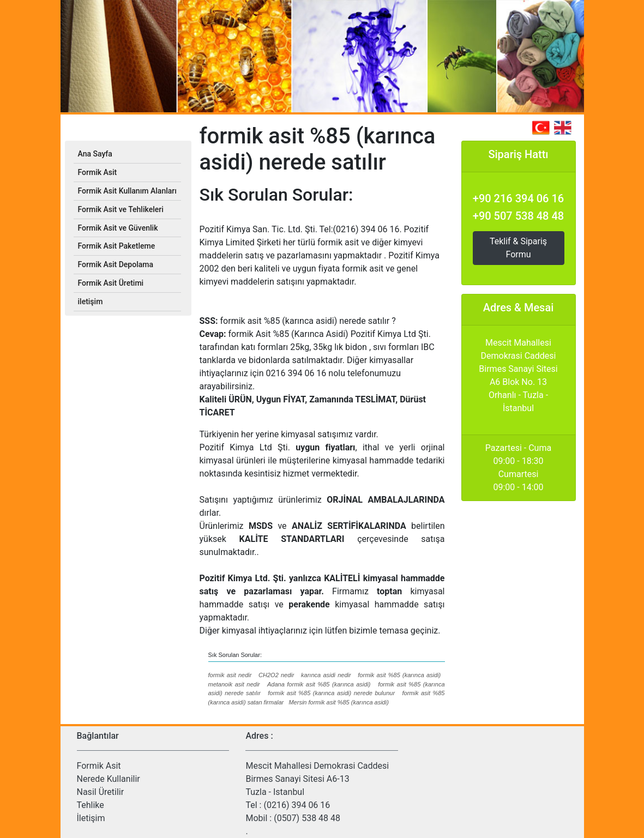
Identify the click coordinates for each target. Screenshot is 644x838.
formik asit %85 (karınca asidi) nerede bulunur (331, 693)
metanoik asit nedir (234, 684)
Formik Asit (99, 766)
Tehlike (91, 805)
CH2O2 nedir (276, 675)
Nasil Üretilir (101, 792)
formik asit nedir (230, 675)
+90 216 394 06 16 (518, 198)
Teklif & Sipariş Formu (518, 248)
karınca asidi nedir (326, 675)
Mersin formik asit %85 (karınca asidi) (338, 702)
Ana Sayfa (95, 154)
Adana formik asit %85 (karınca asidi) (319, 684)
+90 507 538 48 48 (518, 216)
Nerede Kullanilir (109, 779)
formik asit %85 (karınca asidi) (399, 675)
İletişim (91, 818)
